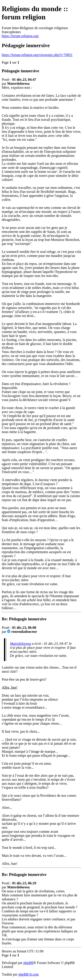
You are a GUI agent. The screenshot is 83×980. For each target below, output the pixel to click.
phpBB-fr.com (29, 974)
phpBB (28, 963)
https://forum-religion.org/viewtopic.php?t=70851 (37, 55)
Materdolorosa (20, 644)
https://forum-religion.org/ (20, 36)
